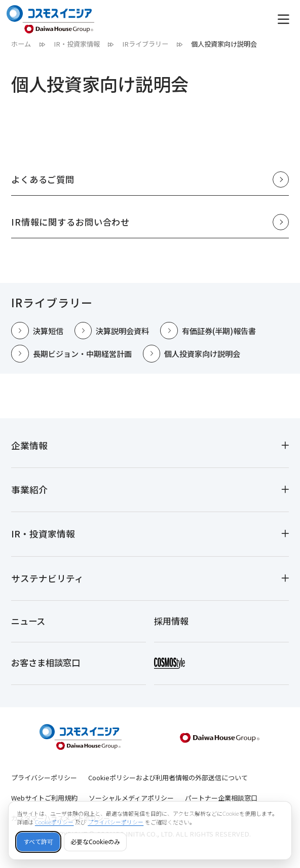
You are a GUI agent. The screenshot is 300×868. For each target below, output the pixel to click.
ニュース (29, 624)
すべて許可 (38, 842)
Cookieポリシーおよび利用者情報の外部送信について (168, 785)
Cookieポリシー (54, 822)
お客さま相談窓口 (48, 668)
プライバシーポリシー (44, 785)
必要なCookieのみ (95, 842)
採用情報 (172, 624)
